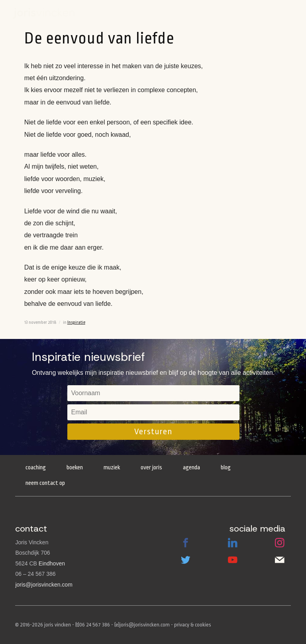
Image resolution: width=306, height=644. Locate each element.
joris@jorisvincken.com (44, 585)
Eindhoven (52, 563)
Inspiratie (76, 322)
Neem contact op (45, 483)
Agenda (207, 13)
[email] (153, 412)
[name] (153, 393)
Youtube (233, 560)
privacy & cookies (193, 625)
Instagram (280, 543)
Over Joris (151, 468)
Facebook (186, 543)
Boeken (230, 13)
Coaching (36, 468)
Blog (226, 468)
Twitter (186, 560)
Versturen (153, 431)
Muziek (112, 468)
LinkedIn (233, 543)
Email (280, 560)
